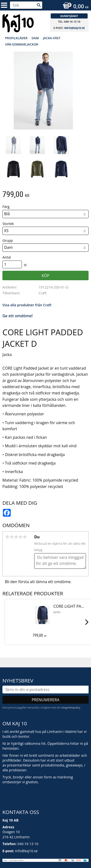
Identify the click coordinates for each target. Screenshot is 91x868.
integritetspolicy (70, 708)
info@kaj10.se (74, 28)
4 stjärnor (20, 537)
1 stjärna (7, 537)
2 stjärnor (12, 537)
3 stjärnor (16, 537)
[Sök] (39, 5)
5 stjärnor (25, 537)
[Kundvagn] (74, 7)
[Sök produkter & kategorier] (26, 5)
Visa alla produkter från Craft (27, 305)
